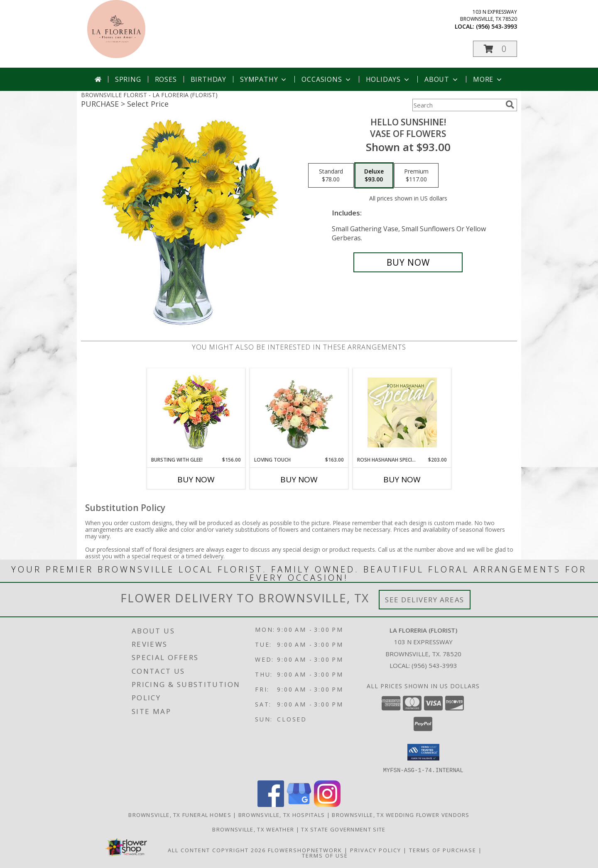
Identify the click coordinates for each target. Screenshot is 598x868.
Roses (166, 79)
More (488, 79)
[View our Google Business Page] (299, 804)
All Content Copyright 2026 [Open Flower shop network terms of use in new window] (217, 850)
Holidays (388, 79)
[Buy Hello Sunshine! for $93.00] (408, 262)
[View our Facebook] (271, 804)
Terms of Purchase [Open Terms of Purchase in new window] (443, 850)
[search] (510, 105)
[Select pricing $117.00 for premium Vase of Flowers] (416, 176)
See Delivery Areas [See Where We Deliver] (425, 600)
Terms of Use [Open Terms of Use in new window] (325, 855)
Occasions (327, 79)
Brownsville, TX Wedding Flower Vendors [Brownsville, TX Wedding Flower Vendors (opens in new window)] (401, 814)
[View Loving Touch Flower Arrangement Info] (299, 412)
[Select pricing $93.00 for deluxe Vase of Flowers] (374, 176)
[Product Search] (457, 105)
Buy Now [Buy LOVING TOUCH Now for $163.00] (299, 479)
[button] (495, 49)
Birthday (208, 79)
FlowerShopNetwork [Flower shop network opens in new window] (305, 850)
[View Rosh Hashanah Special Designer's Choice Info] (402, 412)
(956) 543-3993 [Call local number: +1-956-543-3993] (496, 26)
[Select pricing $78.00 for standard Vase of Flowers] (331, 176)
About (442, 79)
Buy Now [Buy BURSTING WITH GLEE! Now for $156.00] (196, 479)
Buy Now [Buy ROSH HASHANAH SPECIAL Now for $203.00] (402, 479)
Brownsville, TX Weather (253, 829)
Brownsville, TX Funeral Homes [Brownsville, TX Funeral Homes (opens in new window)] (180, 814)
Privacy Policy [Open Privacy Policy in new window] (376, 850)
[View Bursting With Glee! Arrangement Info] (196, 412)
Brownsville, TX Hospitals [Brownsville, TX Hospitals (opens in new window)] (282, 814)
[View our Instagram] (327, 804)
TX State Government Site (343, 829)
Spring (128, 79)
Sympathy (264, 79)
